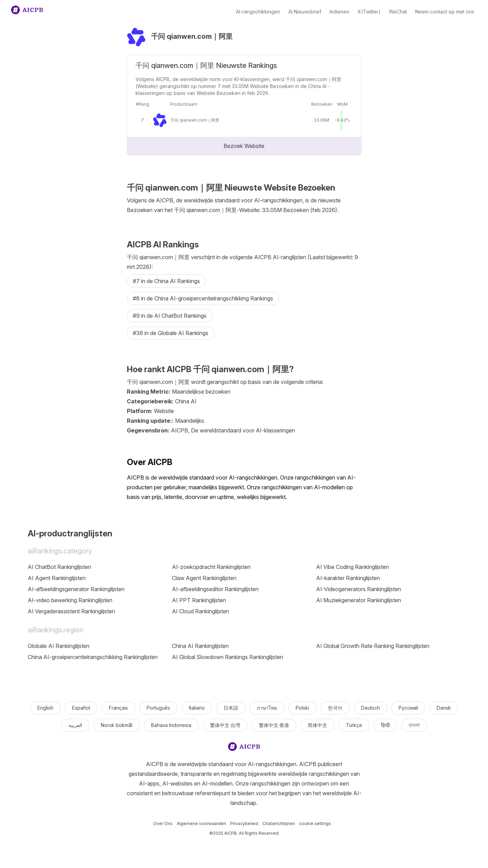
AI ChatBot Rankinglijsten (59, 567)
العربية (75, 725)
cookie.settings (315, 823)
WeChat (398, 12)
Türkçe (354, 725)
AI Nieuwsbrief (305, 12)
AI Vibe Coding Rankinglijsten (352, 567)
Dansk (444, 708)
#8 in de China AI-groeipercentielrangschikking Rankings (203, 298)
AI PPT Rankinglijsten (199, 600)
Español (81, 708)
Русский (408, 708)
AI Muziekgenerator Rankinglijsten (359, 600)
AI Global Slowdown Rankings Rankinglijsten (228, 657)
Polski (302, 708)
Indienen (339, 12)
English (45, 708)
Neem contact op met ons (445, 12)
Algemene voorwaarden (201, 823)
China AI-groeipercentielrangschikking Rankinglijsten (93, 657)
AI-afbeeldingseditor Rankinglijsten (215, 589)
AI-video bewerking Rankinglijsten (70, 600)
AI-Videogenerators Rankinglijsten (359, 589)
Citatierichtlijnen (279, 823)
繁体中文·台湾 (225, 725)
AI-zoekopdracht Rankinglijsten (211, 567)
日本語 (231, 708)
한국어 (335, 708)
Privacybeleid (244, 823)
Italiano (197, 708)
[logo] (244, 748)
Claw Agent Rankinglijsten (204, 578)
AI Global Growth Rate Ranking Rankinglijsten (373, 646)
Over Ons (163, 823)
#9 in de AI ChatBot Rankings (170, 316)
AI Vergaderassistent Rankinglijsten (71, 611)
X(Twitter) (369, 12)
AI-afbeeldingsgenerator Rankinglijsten (76, 589)
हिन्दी (385, 725)
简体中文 (317, 725)
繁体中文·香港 (274, 725)
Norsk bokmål (117, 725)
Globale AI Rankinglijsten (59, 646)
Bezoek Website (244, 146)
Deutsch (371, 708)
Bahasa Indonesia (171, 725)
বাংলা (414, 725)
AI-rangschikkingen (258, 12)
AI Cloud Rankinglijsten (201, 611)
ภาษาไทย (267, 708)
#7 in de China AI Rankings (166, 281)
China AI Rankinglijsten (200, 646)
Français (118, 708)
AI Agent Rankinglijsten (57, 578)
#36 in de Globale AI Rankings (171, 333)
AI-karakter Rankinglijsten (348, 578)
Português (158, 708)
